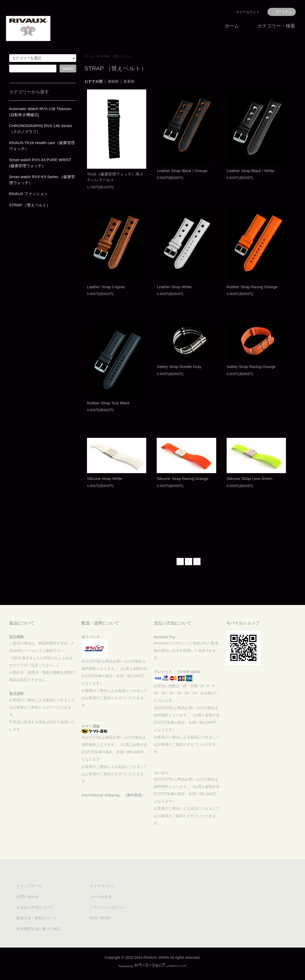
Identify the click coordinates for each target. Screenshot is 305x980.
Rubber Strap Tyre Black (108, 403)
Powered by (152, 966)
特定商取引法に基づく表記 (38, 929)
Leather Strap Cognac (106, 287)
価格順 (113, 81)
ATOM (105, 918)
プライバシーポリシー (108, 907)
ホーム (232, 26)
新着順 (129, 81)
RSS (94, 918)
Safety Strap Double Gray (179, 367)
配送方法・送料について (37, 918)
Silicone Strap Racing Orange (183, 478)
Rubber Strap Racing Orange (252, 287)
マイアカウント (248, 12)
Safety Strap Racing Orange (251, 367)
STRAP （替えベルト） (117, 56)
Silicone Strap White (105, 478)
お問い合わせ (27, 897)
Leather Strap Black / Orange (182, 171)
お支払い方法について (35, 907)
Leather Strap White (174, 287)
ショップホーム (29, 886)
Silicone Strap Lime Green (250, 478)
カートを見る (101, 897)
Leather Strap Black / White (251, 171)
